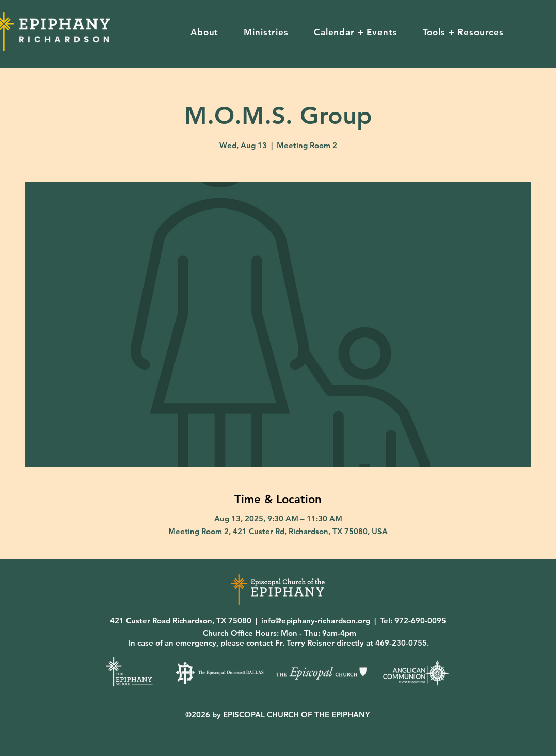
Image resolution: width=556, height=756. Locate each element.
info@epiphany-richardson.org (316, 621)
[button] (204, 32)
